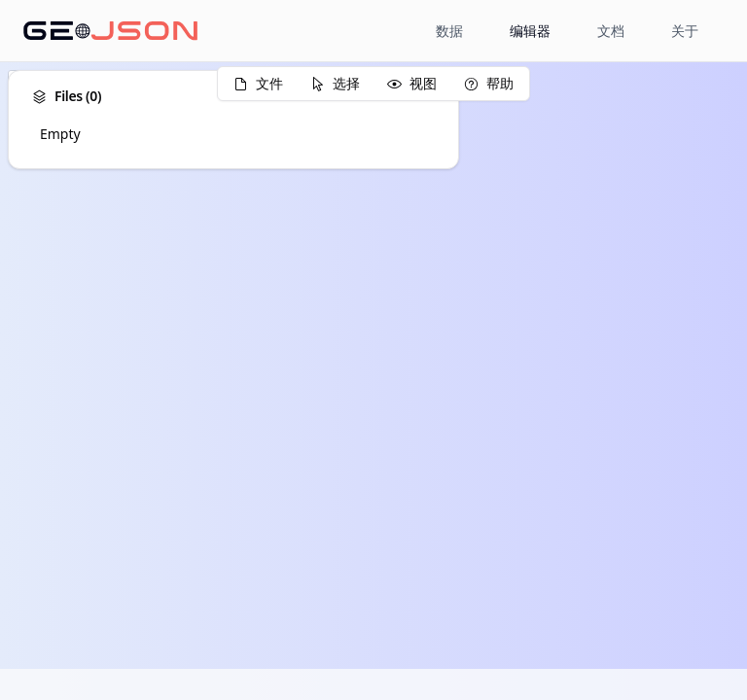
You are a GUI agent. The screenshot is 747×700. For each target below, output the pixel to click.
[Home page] (111, 31)
